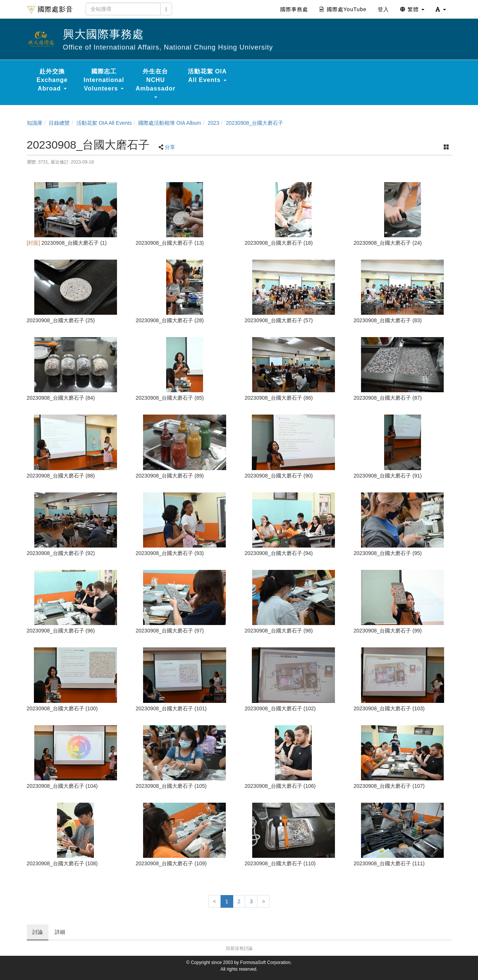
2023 (213, 123)
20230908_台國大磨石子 (254, 123)
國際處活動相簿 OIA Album (170, 123)
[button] (441, 9)
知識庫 (35, 123)
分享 (170, 147)
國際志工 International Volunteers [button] (104, 80)
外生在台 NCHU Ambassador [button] (156, 83)
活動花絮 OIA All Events (104, 123)
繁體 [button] (412, 9)
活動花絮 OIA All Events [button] (207, 76)
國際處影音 (50, 10)
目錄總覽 (59, 123)
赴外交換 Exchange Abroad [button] (52, 80)
